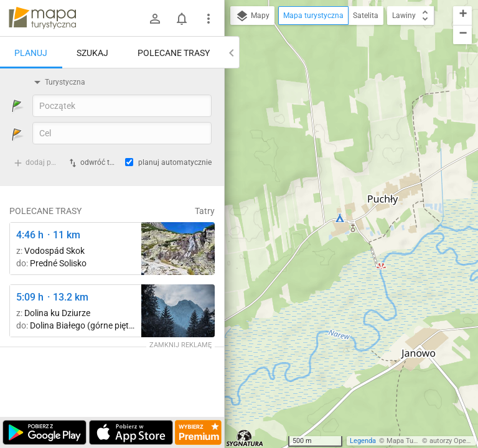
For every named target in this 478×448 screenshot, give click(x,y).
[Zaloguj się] (155, 19)
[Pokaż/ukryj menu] (209, 19)
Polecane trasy (174, 53)
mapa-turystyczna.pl (42, 18)
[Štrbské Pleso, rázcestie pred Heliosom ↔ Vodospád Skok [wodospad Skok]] (178, 249)
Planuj (31, 53)
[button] (462, 16)
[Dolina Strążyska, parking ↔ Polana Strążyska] (178, 311)
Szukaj (92, 53)
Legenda (363, 441)
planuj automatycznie (175, 162)
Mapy (252, 16)
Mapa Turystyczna (415, 441)
